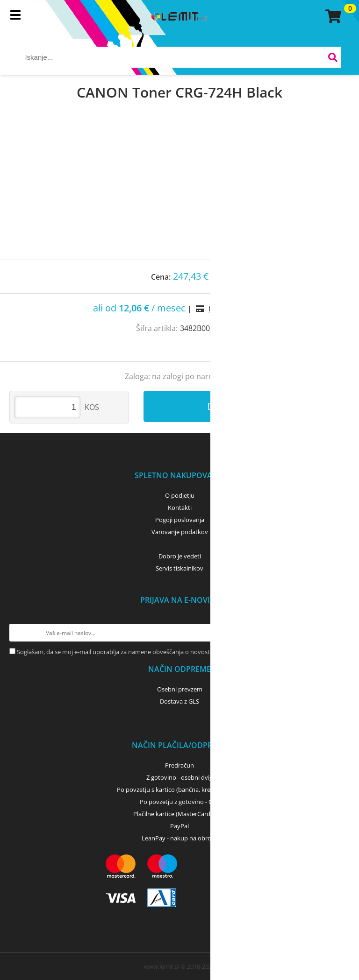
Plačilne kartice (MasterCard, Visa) (180, 814)
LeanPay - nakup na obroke (180, 838)
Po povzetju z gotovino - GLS (179, 802)
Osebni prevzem (180, 689)
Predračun (179, 765)
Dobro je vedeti (180, 556)
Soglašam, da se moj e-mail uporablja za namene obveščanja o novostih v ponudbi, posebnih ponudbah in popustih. (178, 652)
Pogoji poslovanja (180, 520)
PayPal (179, 826)
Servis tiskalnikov (179, 568)
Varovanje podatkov (180, 532)
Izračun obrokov (237, 309)
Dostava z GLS (179, 701)
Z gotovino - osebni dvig (179, 777)
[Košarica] (332, 16)
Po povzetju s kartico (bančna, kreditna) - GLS (179, 790)
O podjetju (180, 495)
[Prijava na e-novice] (341, 633)
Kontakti (180, 508)
